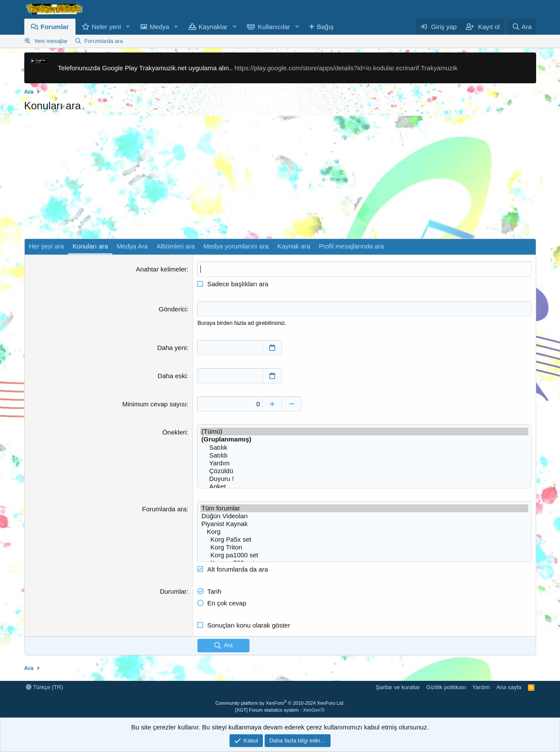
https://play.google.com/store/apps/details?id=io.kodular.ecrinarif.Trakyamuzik (346, 68)
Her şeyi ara (47, 246)
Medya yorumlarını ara (236, 246)
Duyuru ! (364, 479)
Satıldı (364, 455)
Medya (159, 27)
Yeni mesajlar (51, 41)
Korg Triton (364, 547)
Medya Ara (132, 246)
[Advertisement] (280, 178)
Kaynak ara (294, 246)
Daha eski (172, 376)
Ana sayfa (509, 687)
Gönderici (173, 309)
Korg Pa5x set (364, 539)
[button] (128, 27)
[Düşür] (292, 404)
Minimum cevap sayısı (154, 404)
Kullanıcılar (274, 27)
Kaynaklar (213, 27)
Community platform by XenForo (280, 703)
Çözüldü (364, 471)
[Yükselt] (272, 404)
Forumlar (55, 27)
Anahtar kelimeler (161, 269)
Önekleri (174, 432)
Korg (364, 532)
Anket (364, 487)
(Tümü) (364, 432)
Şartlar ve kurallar (398, 687)
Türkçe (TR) (45, 687)
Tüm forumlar (364, 508)
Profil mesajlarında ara (351, 246)
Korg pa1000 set (364, 555)
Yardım (364, 463)
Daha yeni (172, 348)
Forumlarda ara (103, 41)
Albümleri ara (176, 246)
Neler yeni (107, 27)
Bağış (325, 27)
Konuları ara (90, 246)
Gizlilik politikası (446, 687)
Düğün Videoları (364, 516)
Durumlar (173, 591)
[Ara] (522, 27)
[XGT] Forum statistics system (280, 710)
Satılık (364, 448)
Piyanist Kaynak (364, 524)
